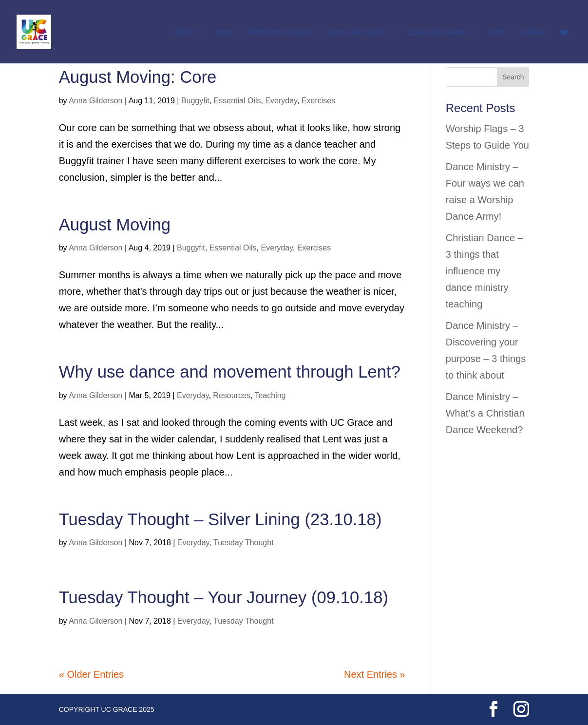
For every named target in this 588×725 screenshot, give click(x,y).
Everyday (281, 101)
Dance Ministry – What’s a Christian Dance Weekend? (485, 413)
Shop (497, 32)
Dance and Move (356, 32)
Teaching (270, 395)
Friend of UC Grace (280, 32)
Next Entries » (375, 674)
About (184, 32)
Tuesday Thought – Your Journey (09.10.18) (224, 597)
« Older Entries (91, 674)
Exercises (318, 101)
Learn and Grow (437, 32)
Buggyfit (195, 101)
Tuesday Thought (244, 543)
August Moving (115, 225)
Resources (231, 395)
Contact (534, 32)
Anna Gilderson (95, 101)
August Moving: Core (138, 77)
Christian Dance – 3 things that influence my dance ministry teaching (484, 271)
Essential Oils (237, 101)
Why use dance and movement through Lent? (230, 372)
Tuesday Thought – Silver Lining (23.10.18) (220, 519)
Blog (226, 32)
